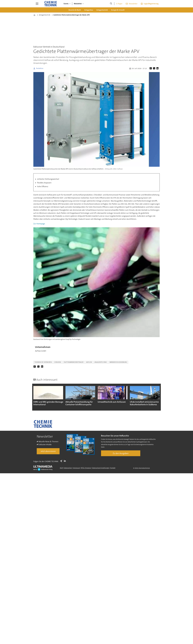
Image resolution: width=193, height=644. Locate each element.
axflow (89, 362)
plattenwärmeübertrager (74, 362)
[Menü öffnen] (37, 4)
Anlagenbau (89, 10)
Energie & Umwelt (118, 10)
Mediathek (78, 4)
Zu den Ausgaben (121, 453)
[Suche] (111, 4)
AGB (61, 468)
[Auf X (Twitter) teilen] (154, 68)
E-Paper (119, 4)
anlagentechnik (101, 362)
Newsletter (133, 4)
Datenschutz (68, 468)
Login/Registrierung (151, 4)
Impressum (76, 468)
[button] (156, 396)
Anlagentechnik (102, 10)
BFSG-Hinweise (86, 468)
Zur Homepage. (39, 224)
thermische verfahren (43, 362)
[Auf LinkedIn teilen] (158, 68)
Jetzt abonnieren (48, 451)
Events (66, 4)
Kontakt (113, 468)
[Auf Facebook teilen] (151, 68)
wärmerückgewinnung (118, 362)
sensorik (58, 362)
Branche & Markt (75, 10)
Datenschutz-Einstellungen (101, 468)
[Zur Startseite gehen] (51, 4)
